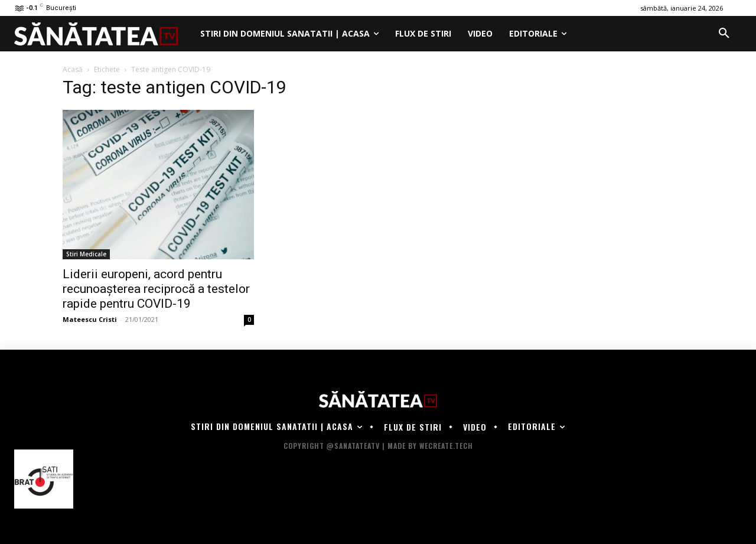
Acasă (73, 69)
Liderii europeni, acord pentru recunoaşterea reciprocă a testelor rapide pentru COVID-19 (156, 289)
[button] (724, 34)
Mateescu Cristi (90, 319)
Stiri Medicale (86, 254)
